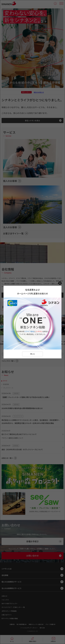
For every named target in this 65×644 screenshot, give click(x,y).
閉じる (32, 354)
